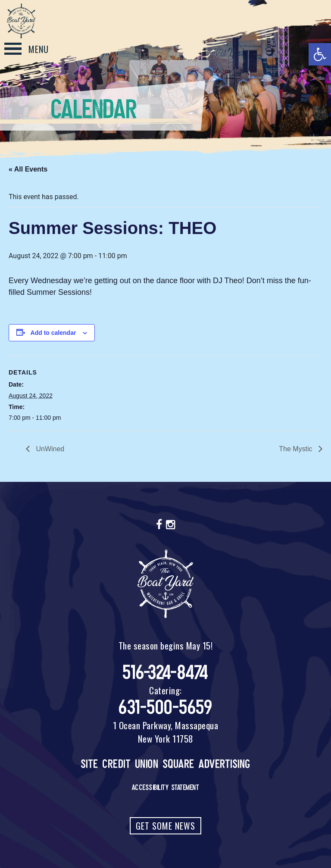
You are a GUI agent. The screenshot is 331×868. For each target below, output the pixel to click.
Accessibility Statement (166, 787)
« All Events (28, 169)
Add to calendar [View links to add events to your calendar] (53, 333)
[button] (320, 54)
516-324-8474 (166, 673)
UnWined (49, 449)
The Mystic (297, 449)
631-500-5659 (165, 707)
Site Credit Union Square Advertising (166, 764)
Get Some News (165, 826)
